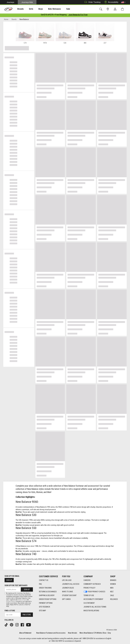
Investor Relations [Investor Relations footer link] (91, 611)
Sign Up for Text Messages (16, 585)
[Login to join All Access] (54, 15)
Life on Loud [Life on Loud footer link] (67, 580)
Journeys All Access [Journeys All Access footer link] (71, 584)
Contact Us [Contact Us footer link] (44, 580)
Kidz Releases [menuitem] (48, 9)
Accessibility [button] (111, 2)
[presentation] (18, 9)
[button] (123, 2)
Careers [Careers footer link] (87, 580)
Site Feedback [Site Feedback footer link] (44, 607)
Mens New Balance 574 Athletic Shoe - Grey (95, 633)
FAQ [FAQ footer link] (40, 584)
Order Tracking (92, 2)
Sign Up (9, 580)
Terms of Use (22, 600)
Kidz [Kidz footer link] (112, 592)
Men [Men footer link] (112, 588)
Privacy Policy (10, 601)
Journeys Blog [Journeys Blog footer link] (68, 588)
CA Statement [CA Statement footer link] (89, 603)
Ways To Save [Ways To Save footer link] (68, 592)
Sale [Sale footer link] (112, 595)
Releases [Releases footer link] (114, 599)
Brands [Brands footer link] (113, 580)
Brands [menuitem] (18, 9)
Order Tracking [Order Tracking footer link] (45, 588)
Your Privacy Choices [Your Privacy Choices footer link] (94, 592)
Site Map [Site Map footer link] (42, 611)
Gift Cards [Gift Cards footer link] (66, 599)
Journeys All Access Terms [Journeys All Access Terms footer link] (95, 607)
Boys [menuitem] (36, 9)
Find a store (10, 611)
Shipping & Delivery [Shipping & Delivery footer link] (47, 595)
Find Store (27, 615)
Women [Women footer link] (113, 584)
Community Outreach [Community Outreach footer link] (92, 584)
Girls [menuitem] (28, 9)
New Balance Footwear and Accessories (51, 633)
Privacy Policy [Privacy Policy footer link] (89, 588)
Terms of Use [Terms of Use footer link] (89, 595)
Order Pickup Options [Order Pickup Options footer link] (48, 599)
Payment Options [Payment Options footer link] (46, 603)
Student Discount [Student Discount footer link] (69, 595)
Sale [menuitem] (61, 9)
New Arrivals (73, 633)
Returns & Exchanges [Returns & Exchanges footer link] (48, 592)
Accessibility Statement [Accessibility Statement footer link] (93, 599)
